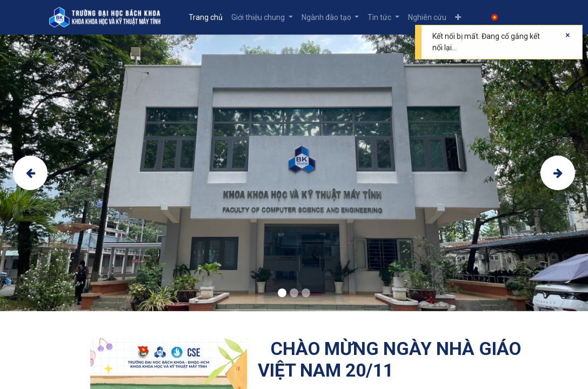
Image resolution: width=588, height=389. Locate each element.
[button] (458, 18)
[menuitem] (206, 18)
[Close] (568, 35)
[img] (36, 173)
